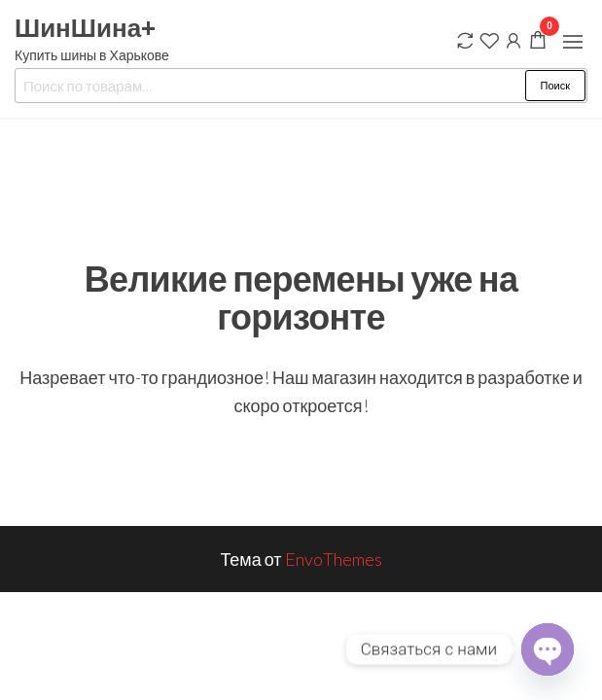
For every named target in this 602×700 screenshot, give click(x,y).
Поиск (555, 85)
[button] (573, 42)
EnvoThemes (334, 559)
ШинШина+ (85, 27)
